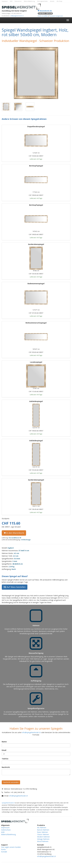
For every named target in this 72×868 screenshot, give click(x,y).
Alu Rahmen (42, 828)
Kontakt (52, 1)
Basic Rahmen (43, 832)
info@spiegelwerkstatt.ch (17, 16)
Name (4, 742)
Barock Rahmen (43, 830)
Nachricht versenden (11, 782)
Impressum (5, 1)
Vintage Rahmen (43, 839)
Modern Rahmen (43, 837)
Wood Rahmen (43, 841)
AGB (11, 1)
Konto (3, 849)
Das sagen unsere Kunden (11, 847)
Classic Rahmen (43, 834)
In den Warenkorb (14, 533)
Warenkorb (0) (45, 11)
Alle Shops (59, 1)
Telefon (5, 759)
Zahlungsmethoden (42, 1)
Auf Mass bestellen (15, 587)
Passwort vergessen (56, 16)
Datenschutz (18, 1)
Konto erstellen (43, 16)
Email (4, 750)
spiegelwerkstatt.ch (8, 803)
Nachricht (6, 767)
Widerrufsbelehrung (29, 1)
